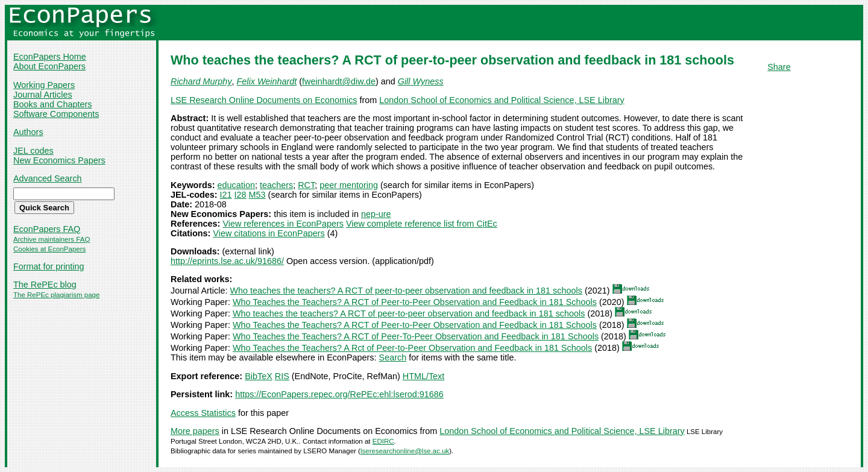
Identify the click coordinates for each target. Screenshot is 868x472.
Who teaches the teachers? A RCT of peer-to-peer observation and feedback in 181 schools (406, 291)
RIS (282, 376)
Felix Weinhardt (267, 81)
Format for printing (49, 266)
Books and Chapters (52, 104)
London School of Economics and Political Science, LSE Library (502, 100)
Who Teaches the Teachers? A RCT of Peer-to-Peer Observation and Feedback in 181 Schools (415, 302)
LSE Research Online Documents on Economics (264, 100)
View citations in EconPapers (269, 233)
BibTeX (259, 376)
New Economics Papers (59, 160)
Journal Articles (43, 95)
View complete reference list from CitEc (422, 224)
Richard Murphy (201, 81)
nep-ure (376, 214)
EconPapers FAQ (47, 229)
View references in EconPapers (283, 224)
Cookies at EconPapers (49, 249)
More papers (195, 431)
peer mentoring (349, 185)
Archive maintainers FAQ (52, 239)
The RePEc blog (45, 285)
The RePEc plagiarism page (56, 295)
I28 (241, 195)
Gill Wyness (421, 81)
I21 (226, 195)
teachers (276, 185)
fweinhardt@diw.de (339, 81)
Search (393, 357)
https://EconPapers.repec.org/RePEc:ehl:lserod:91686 (339, 394)
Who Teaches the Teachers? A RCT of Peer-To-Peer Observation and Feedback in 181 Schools (416, 336)
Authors (28, 132)
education (236, 185)
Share (779, 67)
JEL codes (33, 151)
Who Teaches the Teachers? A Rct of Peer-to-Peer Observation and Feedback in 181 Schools (412, 348)
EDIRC (383, 441)
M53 (257, 195)
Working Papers (44, 85)
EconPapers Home (50, 57)
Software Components (56, 114)
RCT (306, 185)
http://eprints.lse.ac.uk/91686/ (227, 261)
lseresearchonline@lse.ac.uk (405, 451)
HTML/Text (424, 376)
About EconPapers (49, 66)
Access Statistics (203, 413)
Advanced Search (48, 178)
